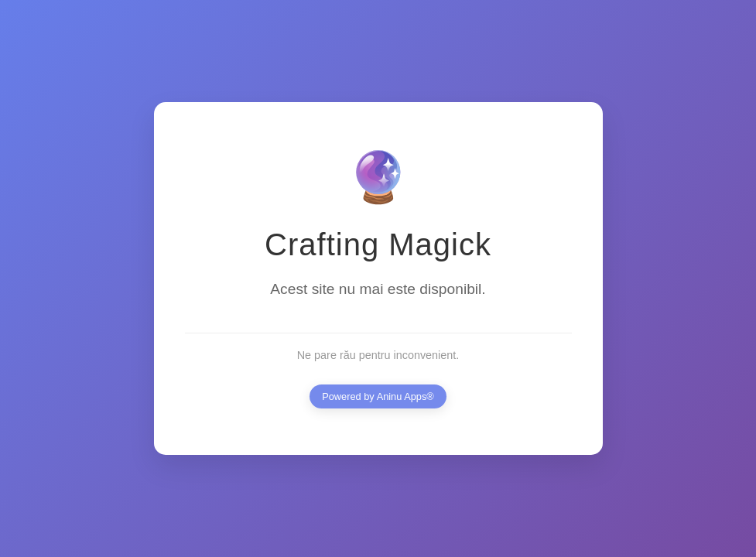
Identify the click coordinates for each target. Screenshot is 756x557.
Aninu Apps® (405, 396)
